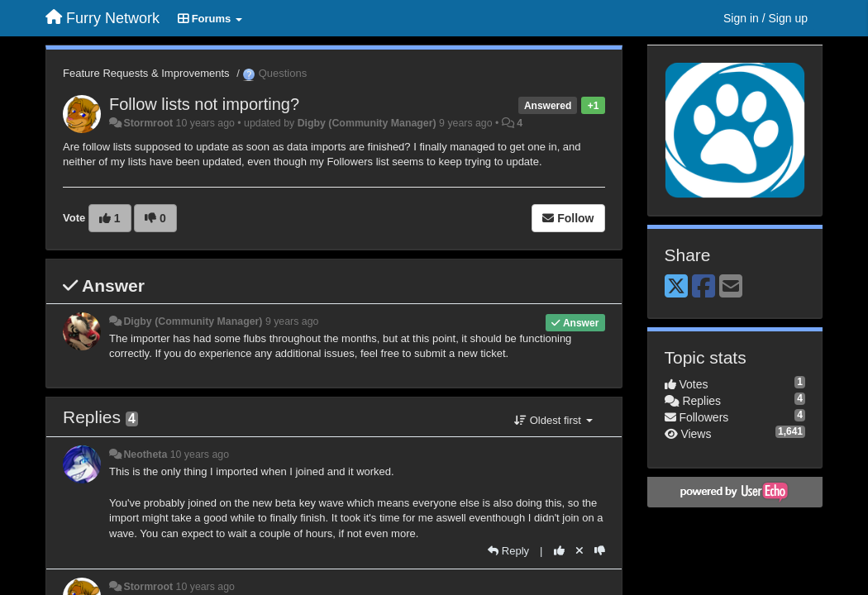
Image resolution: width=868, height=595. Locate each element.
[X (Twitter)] (676, 287)
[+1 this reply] (559, 551)
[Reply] (508, 551)
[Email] (731, 287)
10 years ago (200, 455)
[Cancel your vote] (579, 551)
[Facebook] (703, 287)
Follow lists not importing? (204, 104)
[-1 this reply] (600, 551)
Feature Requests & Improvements (146, 73)
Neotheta (145, 455)
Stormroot (148, 123)
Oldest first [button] (553, 420)
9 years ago (292, 321)
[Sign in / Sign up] (765, 18)
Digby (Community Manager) (367, 123)
